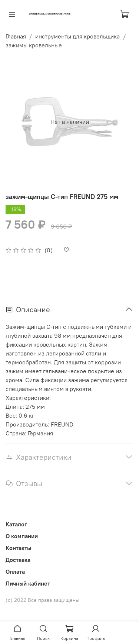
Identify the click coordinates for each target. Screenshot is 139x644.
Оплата (15, 571)
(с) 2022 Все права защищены (42, 600)
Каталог (16, 524)
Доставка (18, 560)
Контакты (18, 548)
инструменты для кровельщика (77, 36)
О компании (22, 536)
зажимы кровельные (34, 45)
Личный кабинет (28, 583)
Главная (16, 36)
